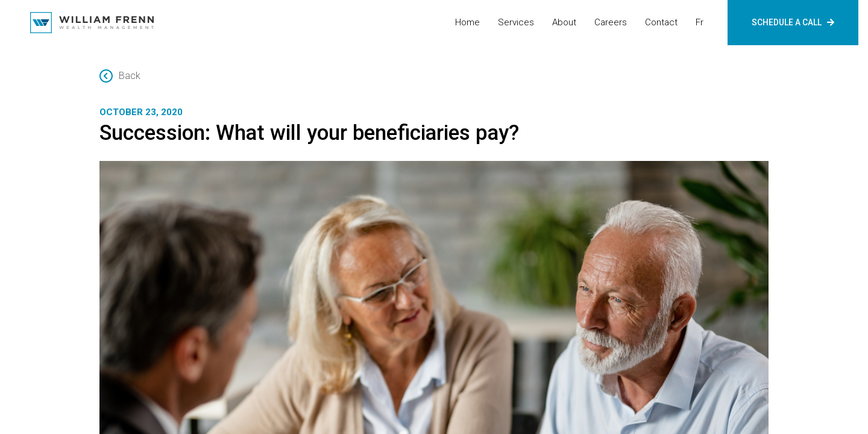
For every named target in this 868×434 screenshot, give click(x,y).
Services (516, 22)
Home (467, 22)
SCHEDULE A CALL (793, 22)
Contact (661, 22)
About (564, 22)
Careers (611, 22)
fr (700, 22)
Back (120, 76)
